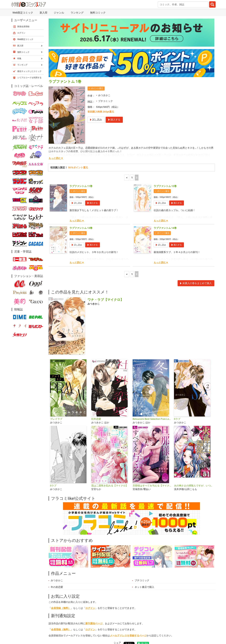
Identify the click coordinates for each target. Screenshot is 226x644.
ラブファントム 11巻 (81, 122)
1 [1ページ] (132, 114)
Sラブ (177, 355)
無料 (116, 628)
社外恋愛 (96, 355)
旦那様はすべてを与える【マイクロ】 (152, 422)
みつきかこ (104, 32)
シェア (117, 579)
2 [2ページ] (137, 114)
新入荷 (56, 628)
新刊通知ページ (94, 560)
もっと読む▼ (56, 94)
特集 (88, 628)
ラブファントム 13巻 (81, 164)
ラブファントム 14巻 (165, 164)
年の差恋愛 (57, 523)
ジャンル (102, 628)
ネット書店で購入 (144, 523)
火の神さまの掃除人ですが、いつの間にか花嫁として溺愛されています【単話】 (193, 422)
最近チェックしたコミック (140, 628)
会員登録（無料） (61, 544)
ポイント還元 (97, 25)
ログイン (90, 544)
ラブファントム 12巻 (165, 122)
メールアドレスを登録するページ (128, 572)
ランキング (73, 628)
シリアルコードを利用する (29, 14)
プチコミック (106, 37)
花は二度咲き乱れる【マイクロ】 (110, 422)
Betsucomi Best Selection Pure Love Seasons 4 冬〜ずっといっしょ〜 (152, 355)
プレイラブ (56, 355)
